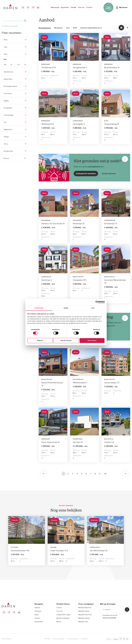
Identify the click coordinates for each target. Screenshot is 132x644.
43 (105, 474)
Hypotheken (39, 622)
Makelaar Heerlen (84, 618)
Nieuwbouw (58, 28)
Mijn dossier (122, 7)
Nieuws (59, 622)
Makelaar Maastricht (85, 608)
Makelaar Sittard (84, 611)
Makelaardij (55, 7)
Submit (127, 610)
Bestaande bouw (45, 28)
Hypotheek (65, 7)
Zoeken (26, 21)
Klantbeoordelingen (63, 618)
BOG (75, 28)
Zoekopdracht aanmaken (86, 173)
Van (5, 65)
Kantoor (6, 158)
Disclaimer (84, 639)
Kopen (37, 615)
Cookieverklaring (73, 639)
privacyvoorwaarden (110, 618)
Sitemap (47, 639)
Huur (68, 28)
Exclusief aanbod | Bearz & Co (91, 28)
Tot (19, 65)
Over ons (81, 7)
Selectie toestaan (66, 341)
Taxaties (37, 618)
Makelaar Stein (83, 622)
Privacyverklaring (58, 639)
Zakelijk (73, 7)
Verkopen (38, 611)
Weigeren (40, 341)
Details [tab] (66, 308)
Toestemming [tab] (39, 308)
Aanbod (37, 608)
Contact (89, 7)
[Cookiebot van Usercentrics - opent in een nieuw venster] (97, 302)
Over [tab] (93, 308)
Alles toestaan (92, 341)
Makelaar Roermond (85, 615)
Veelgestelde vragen (63, 615)
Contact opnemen (109, 173)
